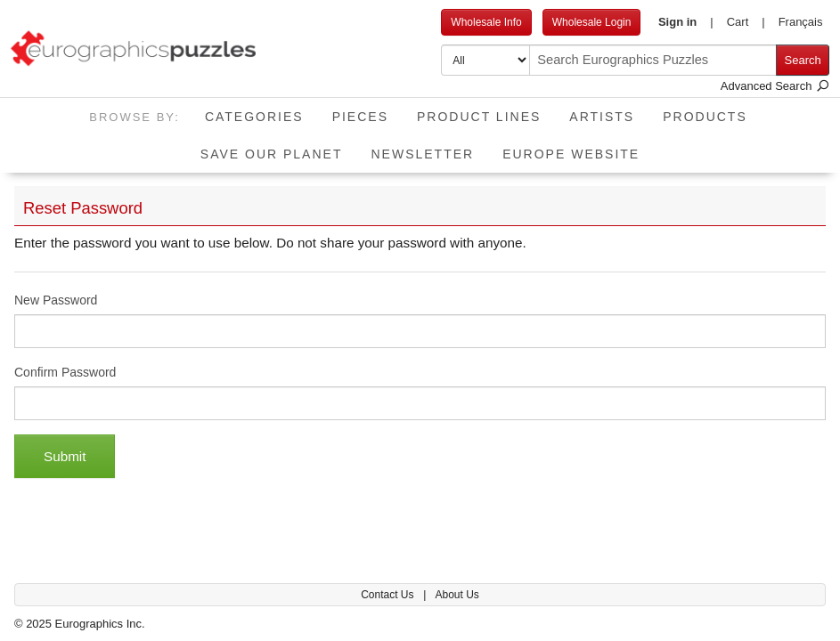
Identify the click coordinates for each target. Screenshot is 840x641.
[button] (685, 22)
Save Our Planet (272, 154)
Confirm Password (65, 372)
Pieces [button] (360, 117)
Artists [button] (602, 117)
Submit (65, 456)
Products (705, 117)
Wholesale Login (592, 22)
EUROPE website (571, 154)
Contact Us (389, 595)
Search (803, 60)
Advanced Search (775, 86)
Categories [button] (254, 117)
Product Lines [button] (479, 117)
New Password (56, 300)
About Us (457, 595)
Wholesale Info (486, 22)
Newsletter (422, 154)
